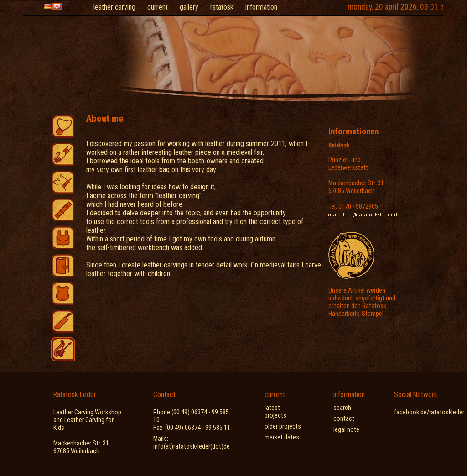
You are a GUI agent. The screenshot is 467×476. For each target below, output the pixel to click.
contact (344, 419)
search (342, 408)
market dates (282, 437)
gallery (189, 7)
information (261, 7)
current (158, 7)
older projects (283, 426)
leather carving (114, 7)
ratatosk (222, 7)
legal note (346, 430)
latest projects (275, 412)
